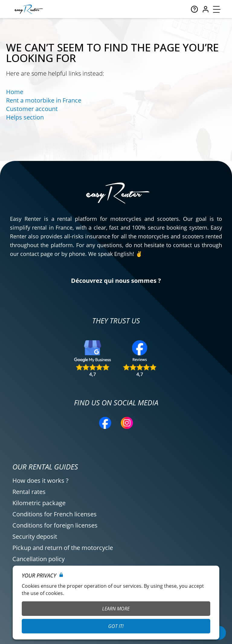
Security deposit (35, 536)
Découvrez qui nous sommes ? (116, 281)
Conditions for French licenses (55, 514)
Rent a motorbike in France (44, 100)
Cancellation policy (39, 559)
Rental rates (29, 492)
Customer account (32, 109)
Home (15, 92)
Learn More (116, 609)
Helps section (25, 117)
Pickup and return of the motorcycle (63, 548)
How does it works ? (40, 481)
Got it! (116, 626)
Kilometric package (39, 503)
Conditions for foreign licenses (55, 525)
